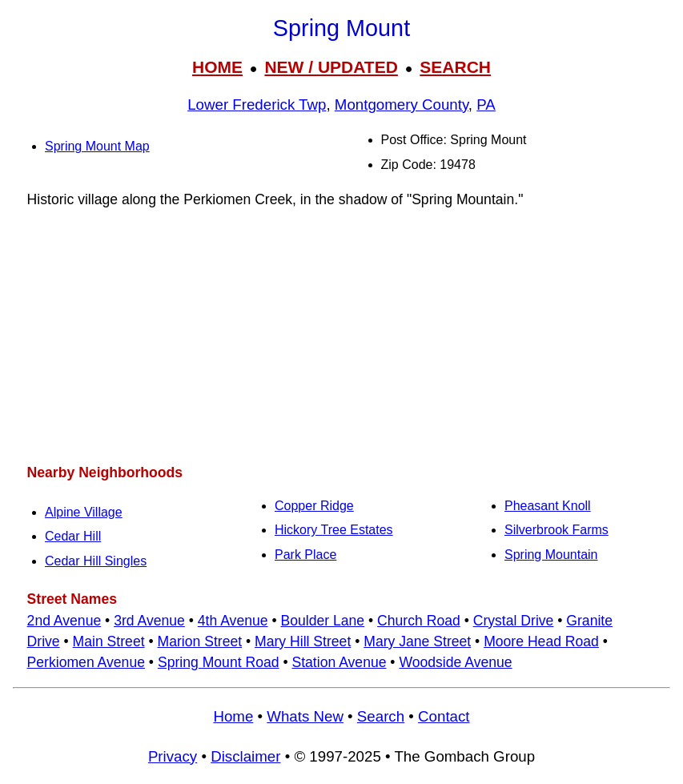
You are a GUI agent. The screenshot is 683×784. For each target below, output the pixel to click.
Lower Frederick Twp (257, 105)
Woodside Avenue (455, 662)
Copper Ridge (314, 506)
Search (381, 716)
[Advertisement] (341, 336)
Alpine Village (84, 512)
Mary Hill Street (303, 641)
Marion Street (200, 641)
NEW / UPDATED (331, 67)
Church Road (419, 621)
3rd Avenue (149, 621)
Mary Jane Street (417, 641)
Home (233, 716)
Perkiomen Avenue (86, 662)
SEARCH (455, 67)
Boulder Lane (322, 621)
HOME (217, 67)
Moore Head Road (541, 641)
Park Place (305, 555)
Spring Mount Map (97, 146)
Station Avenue (339, 662)
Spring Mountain (551, 555)
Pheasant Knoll (548, 506)
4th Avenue (233, 621)
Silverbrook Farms (556, 530)
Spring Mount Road (219, 662)
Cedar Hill (73, 536)
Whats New (305, 716)
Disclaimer (245, 756)
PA (486, 105)
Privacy (173, 756)
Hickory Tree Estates (334, 530)
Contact (444, 716)
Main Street (109, 641)
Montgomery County (402, 105)
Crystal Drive (514, 621)
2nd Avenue (64, 621)
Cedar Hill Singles (96, 561)
